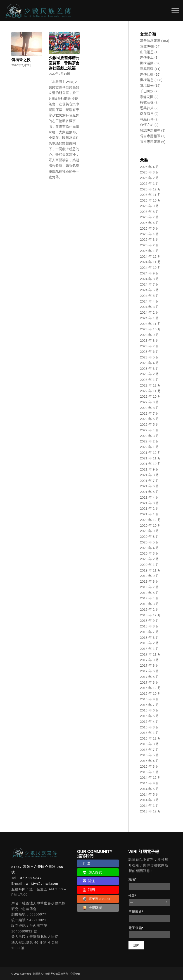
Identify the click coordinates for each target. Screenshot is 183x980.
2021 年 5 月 (150, 492)
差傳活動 (147, 74)
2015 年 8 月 (150, 744)
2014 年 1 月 (150, 806)
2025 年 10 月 (151, 200)
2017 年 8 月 (150, 665)
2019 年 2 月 (150, 609)
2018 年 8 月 (150, 626)
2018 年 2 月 (150, 643)
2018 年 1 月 (150, 649)
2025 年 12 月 (151, 189)
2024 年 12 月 (151, 256)
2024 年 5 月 (150, 296)
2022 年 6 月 (150, 419)
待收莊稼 (147, 102)
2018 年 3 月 (150, 638)
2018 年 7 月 (150, 632)
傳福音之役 (21, 60)
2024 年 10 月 (151, 268)
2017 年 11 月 (151, 654)
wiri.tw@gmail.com (42, 883)
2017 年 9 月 (150, 660)
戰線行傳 (147, 119)
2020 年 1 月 (150, 565)
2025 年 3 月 (150, 239)
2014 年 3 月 (150, 800)
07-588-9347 (31, 878)
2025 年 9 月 (150, 206)
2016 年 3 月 (150, 727)
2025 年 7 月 (150, 217)
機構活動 (147, 63)
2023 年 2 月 (150, 374)
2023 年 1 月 (150, 380)
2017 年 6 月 (150, 671)
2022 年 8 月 (150, 408)
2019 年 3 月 (150, 604)
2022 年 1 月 (150, 447)
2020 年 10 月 (151, 525)
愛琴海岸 (147, 114)
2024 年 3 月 (150, 307)
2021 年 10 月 (151, 464)
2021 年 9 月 (150, 469)
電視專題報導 (150, 142)
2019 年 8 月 (150, 581)
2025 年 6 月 (150, 223)
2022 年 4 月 (150, 430)
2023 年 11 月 (151, 324)
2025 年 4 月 (150, 234)
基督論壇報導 (150, 41)
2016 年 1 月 (150, 733)
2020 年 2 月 (150, 559)
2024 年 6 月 (150, 290)
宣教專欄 (147, 46)
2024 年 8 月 (150, 279)
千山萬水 (147, 91)
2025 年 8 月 (150, 212)
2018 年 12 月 (151, 615)
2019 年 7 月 (150, 587)
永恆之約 (147, 125)
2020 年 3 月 (150, 553)
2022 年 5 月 (150, 424)
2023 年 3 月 (150, 369)
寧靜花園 (147, 97)
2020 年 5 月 (150, 542)
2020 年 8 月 (150, 537)
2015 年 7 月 (150, 750)
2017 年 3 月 (150, 682)
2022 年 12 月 (151, 385)
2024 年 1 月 (150, 318)
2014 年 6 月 (150, 789)
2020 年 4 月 (150, 548)
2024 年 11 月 (151, 262)
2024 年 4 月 (150, 301)
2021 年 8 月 (150, 475)
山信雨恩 (147, 52)
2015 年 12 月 (151, 738)
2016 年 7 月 (150, 705)
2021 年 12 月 (151, 453)
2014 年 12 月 (151, 777)
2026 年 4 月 (150, 167)
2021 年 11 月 (151, 458)
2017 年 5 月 (150, 677)
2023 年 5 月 (150, 357)
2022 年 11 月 (151, 391)
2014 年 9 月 (150, 783)
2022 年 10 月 (151, 396)
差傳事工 (147, 57)
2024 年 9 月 (150, 273)
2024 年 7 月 (150, 284)
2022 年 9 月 (150, 402)
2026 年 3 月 (150, 172)
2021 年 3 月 (150, 503)
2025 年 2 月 (150, 245)
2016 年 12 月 (151, 688)
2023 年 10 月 (151, 329)
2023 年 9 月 (150, 335)
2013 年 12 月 (151, 811)
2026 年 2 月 (150, 178)
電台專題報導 (150, 136)
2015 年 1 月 (150, 772)
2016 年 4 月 (150, 722)
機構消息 (147, 80)
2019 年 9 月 (150, 576)
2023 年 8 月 (150, 340)
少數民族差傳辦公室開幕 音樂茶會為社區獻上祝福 (64, 63)
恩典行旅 (147, 108)
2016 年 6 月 (150, 710)
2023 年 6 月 (150, 352)
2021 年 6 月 (150, 486)
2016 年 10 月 (151, 693)
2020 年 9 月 (150, 531)
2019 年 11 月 (151, 570)
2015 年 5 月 (150, 755)
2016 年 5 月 (150, 716)
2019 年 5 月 (150, 593)
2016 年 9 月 (150, 699)
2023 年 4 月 (150, 363)
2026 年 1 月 (150, 184)
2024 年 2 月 (150, 312)
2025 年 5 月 (150, 228)
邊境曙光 (147, 85)
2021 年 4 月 (150, 497)
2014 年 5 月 (150, 794)
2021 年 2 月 (150, 508)
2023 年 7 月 (150, 346)
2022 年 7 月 (150, 413)
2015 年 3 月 (150, 766)
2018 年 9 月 (150, 621)
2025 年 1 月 (150, 251)
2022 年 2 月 (150, 441)
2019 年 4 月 (150, 598)
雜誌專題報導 (150, 130)
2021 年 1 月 (150, 514)
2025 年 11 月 (151, 195)
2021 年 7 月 (150, 481)
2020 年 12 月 (151, 520)
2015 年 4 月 (150, 761)
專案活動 (147, 69)
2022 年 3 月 (150, 436)
